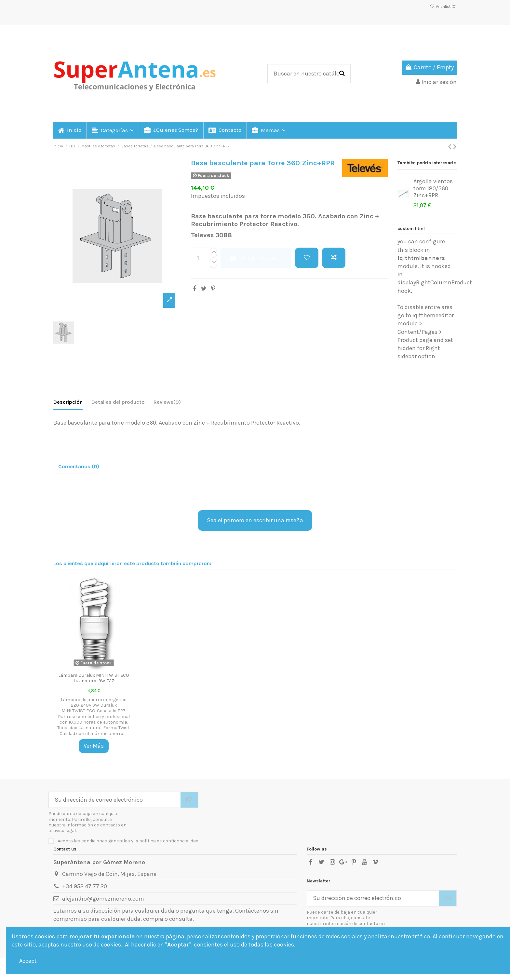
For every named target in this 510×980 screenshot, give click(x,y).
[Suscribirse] (189, 800)
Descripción (68, 402)
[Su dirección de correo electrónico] (115, 800)
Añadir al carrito (256, 258)
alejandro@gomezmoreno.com (103, 899)
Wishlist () (443, 7)
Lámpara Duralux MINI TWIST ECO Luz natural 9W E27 (94, 678)
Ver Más (94, 746)
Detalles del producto (118, 402)
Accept (28, 961)
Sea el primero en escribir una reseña (255, 520)
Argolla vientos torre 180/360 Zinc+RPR (433, 188)
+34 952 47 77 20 (85, 886)
